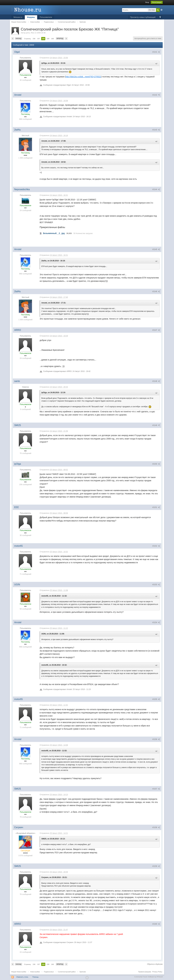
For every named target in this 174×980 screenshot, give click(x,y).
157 (38, 39)
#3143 (156, 130)
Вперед (60, 38)
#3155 (156, 699)
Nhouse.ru (18, 17)
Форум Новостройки (19, 972)
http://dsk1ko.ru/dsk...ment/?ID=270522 (83, 77)
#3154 (156, 622)
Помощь (36, 977)
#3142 (156, 95)
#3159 (156, 866)
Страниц (27, 39)
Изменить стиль (22, 977)
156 (34, 39)
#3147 (156, 330)
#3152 (156, 546)
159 (48, 39)
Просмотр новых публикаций (143, 17)
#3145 (156, 249)
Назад (19, 38)
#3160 (156, 924)
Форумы (31, 17)
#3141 (156, 52)
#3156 (156, 739)
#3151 (156, 507)
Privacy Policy (157, 972)
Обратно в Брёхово (155, 964)
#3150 (156, 464)
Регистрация (157, 2)
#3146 (156, 291)
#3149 (156, 425)
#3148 (156, 381)
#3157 (156, 789)
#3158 (156, 827)
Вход (147, 2)
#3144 (156, 189)
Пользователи (46, 17)
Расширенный (162, 10)
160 (53, 39)
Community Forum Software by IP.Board (148, 977)
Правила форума (145, 972)
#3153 (156, 585)
